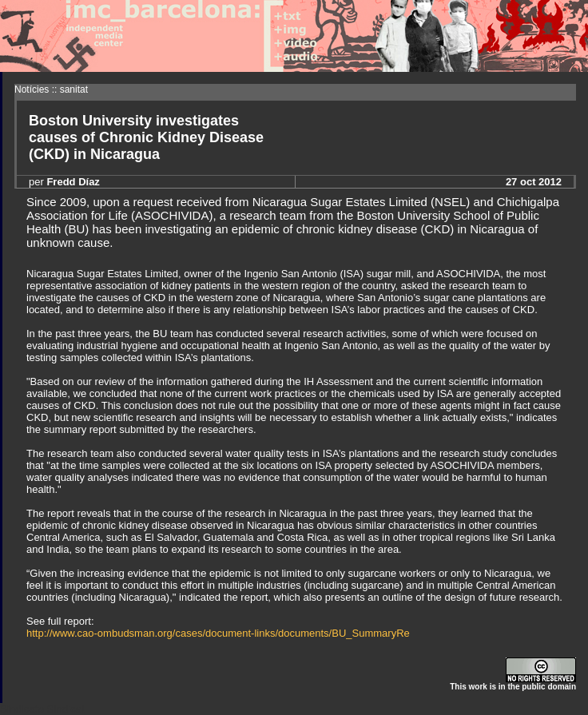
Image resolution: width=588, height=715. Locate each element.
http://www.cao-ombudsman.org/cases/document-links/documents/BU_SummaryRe (218, 633)
